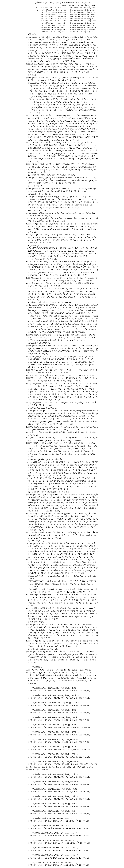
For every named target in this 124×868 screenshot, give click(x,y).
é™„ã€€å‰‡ (37, 667)
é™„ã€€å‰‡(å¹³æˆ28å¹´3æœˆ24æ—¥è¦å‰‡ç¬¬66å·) (55, 774)
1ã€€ (59, 670)
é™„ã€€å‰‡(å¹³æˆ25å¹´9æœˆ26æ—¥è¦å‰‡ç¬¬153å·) (55, 747)
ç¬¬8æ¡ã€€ (62, 319)
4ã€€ (62, 156)
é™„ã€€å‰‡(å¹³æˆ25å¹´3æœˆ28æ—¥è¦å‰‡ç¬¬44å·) (55, 739)
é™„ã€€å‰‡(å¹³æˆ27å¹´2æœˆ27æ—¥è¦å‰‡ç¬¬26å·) (55, 754)
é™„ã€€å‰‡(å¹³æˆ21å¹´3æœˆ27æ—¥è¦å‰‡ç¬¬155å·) (55, 710)
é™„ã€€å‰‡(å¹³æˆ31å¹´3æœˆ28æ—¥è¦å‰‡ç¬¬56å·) (55, 811)
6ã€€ (62, 392)
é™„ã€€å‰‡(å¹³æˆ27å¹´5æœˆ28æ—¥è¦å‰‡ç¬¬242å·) (55, 762)
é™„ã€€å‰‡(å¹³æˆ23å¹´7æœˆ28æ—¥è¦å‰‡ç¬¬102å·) (55, 732)
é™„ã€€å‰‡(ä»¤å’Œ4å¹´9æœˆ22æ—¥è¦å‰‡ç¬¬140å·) (55, 840)
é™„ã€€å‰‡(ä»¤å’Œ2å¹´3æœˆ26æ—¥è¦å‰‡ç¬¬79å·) (54, 818)
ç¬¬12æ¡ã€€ (62, 503)
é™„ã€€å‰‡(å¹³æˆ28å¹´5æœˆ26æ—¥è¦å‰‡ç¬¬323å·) (55, 782)
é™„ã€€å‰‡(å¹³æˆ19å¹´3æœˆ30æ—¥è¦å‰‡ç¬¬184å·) (55, 688)
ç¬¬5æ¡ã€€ (62, 202)
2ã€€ (61, 338)
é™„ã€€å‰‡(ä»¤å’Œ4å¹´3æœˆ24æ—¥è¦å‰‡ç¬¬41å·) (54, 833)
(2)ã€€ (62, 584)
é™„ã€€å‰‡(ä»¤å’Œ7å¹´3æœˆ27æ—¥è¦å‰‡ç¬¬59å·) (54, 862)
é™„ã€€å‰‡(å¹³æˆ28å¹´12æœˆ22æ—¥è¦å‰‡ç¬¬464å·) (56, 789)
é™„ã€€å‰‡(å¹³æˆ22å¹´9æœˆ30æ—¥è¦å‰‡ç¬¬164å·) (55, 725)
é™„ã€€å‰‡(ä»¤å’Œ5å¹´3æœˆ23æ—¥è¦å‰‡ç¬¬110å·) (55, 848)
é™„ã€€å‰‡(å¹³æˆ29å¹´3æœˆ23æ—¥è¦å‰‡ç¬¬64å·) (55, 796)
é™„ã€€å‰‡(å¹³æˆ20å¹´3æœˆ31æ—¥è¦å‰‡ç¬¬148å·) (55, 695)
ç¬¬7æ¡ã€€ (61, 254)
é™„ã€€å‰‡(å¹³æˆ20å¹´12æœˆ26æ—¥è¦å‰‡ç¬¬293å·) (56, 703)
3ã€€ (61, 145)
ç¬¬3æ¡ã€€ (62, 180)
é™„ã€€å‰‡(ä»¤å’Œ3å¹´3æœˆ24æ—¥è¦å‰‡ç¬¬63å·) (54, 826)
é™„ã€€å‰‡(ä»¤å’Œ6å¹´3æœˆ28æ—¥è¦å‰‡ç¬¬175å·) (55, 855)
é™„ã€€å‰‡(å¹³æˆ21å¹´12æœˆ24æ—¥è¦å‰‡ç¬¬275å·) (56, 717)
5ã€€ (62, 294)
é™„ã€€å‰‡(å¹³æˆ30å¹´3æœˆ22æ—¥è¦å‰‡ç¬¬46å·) (55, 804)
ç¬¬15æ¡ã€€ (62, 657)
